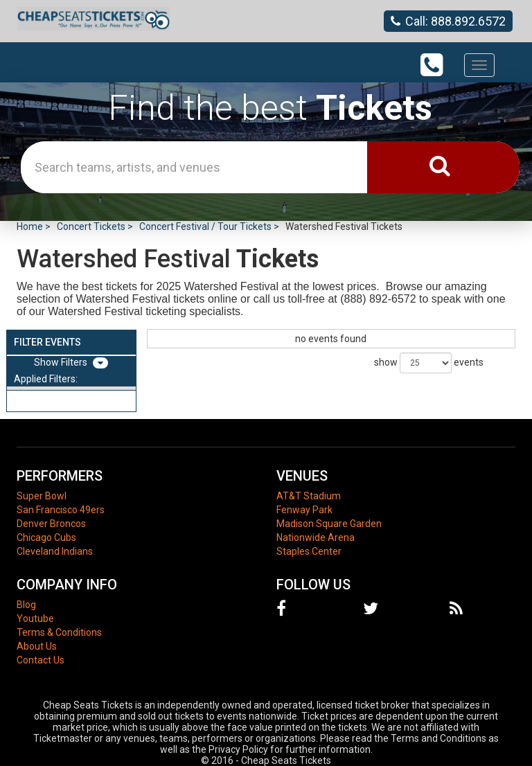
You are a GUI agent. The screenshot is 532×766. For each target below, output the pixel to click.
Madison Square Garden (329, 524)
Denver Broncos (51, 524)
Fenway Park (304, 510)
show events (429, 363)
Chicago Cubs (46, 537)
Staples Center (309, 551)
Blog (26, 605)
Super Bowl (42, 496)
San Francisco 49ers (61, 510)
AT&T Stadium (309, 496)
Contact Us (41, 660)
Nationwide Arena (316, 537)
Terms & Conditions (59, 632)
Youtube (35, 618)
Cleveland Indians (55, 551)
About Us (37, 646)
